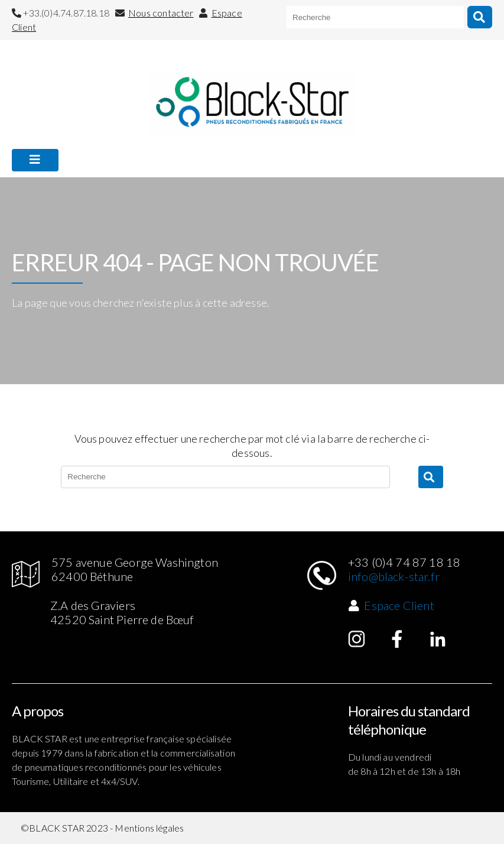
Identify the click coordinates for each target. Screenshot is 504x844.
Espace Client (399, 605)
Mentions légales (149, 828)
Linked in (438, 639)
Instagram (357, 639)
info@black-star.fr (394, 576)
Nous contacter (161, 13)
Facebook (397, 639)
